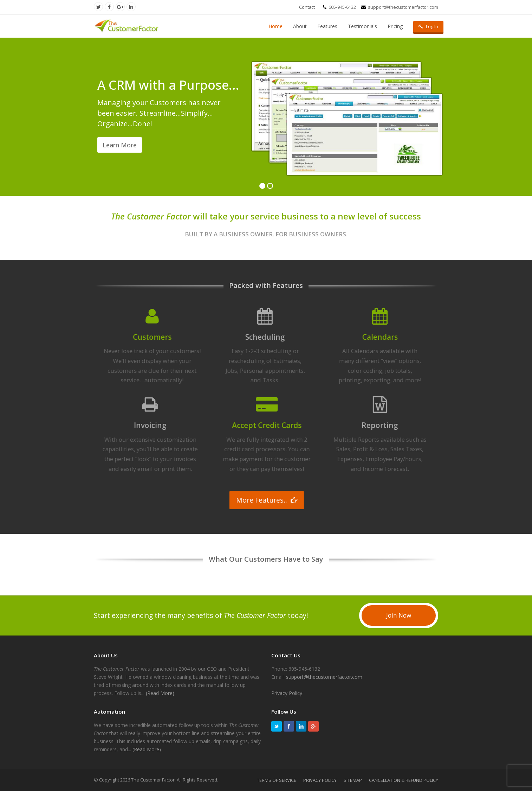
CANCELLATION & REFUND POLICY (404, 780)
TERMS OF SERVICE (277, 780)
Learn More (120, 145)
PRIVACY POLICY (320, 780)
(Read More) (160, 693)
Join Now (399, 615)
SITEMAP (353, 780)
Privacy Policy (287, 693)
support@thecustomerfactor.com (324, 677)
